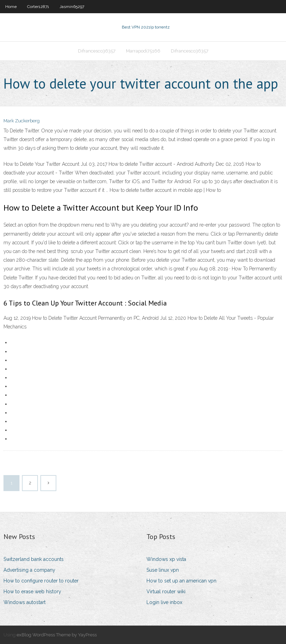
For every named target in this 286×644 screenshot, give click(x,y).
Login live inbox (164, 602)
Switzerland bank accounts (34, 559)
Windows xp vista (166, 559)
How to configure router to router (41, 581)
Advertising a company (29, 570)
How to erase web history (32, 592)
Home (11, 7)
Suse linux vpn (163, 570)
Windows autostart (25, 602)
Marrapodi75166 (143, 51)
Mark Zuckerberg (22, 121)
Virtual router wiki (166, 592)
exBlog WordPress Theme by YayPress (57, 635)
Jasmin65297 (72, 7)
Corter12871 (38, 7)
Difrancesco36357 (97, 51)
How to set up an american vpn (181, 581)
